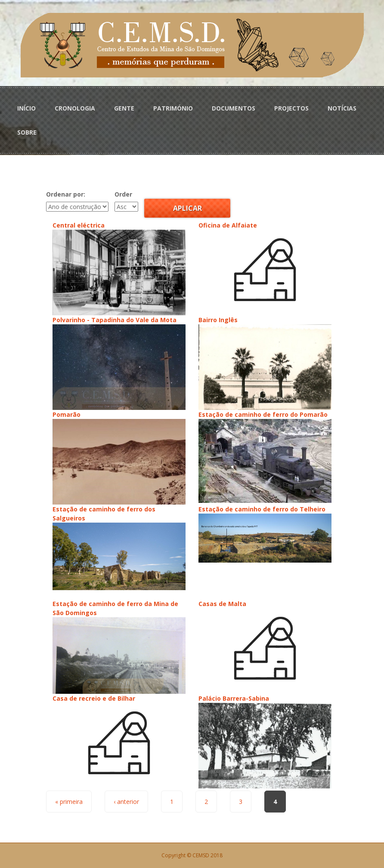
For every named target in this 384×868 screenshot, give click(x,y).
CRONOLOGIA (75, 108)
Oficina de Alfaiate (228, 225)
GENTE (124, 108)
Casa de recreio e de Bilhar (94, 698)
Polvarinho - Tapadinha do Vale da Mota (115, 320)
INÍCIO (26, 108)
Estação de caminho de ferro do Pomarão (263, 414)
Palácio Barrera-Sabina (234, 698)
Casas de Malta (222, 604)
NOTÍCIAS (342, 108)
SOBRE (27, 132)
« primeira (69, 802)
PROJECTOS (291, 108)
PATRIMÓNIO (173, 108)
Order (123, 194)
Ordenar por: (66, 194)
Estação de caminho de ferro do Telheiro (262, 509)
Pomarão (67, 414)
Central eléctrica (79, 225)
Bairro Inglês (218, 320)
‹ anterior (126, 802)
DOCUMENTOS (234, 108)
